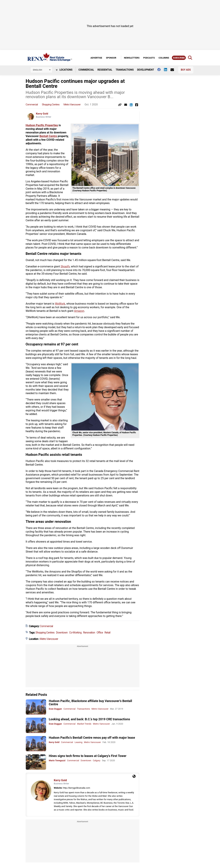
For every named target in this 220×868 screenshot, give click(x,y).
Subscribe (179, 58)
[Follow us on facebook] (161, 70)
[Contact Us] (174, 70)
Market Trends (84, 724)
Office (100, 633)
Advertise (96, 58)
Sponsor (111, 58)
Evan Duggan (55, 709)
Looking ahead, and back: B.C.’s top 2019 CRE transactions (89, 719)
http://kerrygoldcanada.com (76, 788)
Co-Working (75, 633)
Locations (64, 70)
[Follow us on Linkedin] (167, 70)
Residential (105, 70)
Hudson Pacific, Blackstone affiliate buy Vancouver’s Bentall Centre (90, 703)
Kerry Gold (42, 114)
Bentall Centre (48, 136)
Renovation (89, 633)
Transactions (125, 70)
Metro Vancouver (72, 105)
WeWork (60, 304)
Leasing (78, 742)
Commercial (86, 70)
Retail (107, 633)
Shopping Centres (51, 105)
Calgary (97, 760)
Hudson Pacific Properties (42, 125)
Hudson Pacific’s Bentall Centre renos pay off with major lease (92, 738)
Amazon (79, 311)
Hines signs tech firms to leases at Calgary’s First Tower (88, 756)
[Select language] (41, 70)
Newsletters (132, 58)
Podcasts (149, 58)
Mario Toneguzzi (57, 760)
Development (146, 70)
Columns (164, 58)
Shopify (65, 266)
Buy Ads (186, 70)
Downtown (62, 633)
